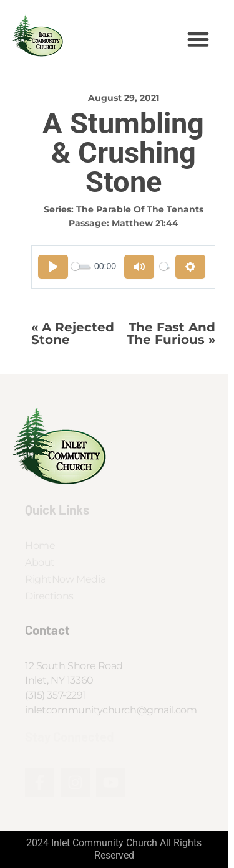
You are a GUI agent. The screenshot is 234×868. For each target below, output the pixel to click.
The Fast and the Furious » (171, 334)
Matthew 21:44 (145, 223)
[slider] (80, 266)
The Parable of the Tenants (140, 209)
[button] (198, 39)
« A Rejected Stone (73, 334)
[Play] (53, 267)
